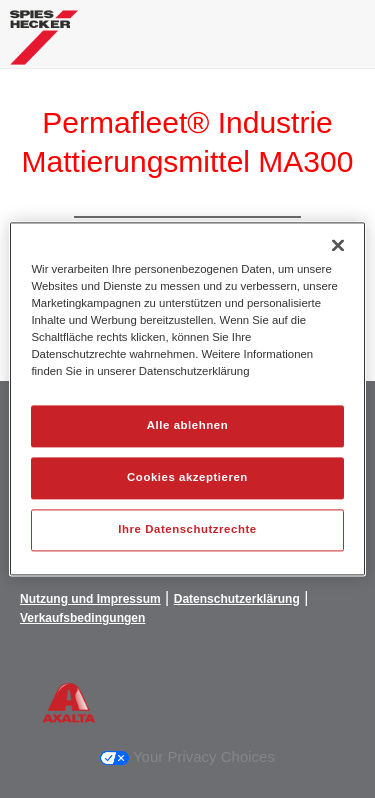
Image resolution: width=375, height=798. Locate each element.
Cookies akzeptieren (187, 478)
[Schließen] (338, 245)
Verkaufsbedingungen (82, 618)
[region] (187, 398)
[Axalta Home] (44, 45)
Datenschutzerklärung (237, 599)
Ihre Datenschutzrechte (187, 530)
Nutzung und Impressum (90, 599)
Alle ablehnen (187, 426)
